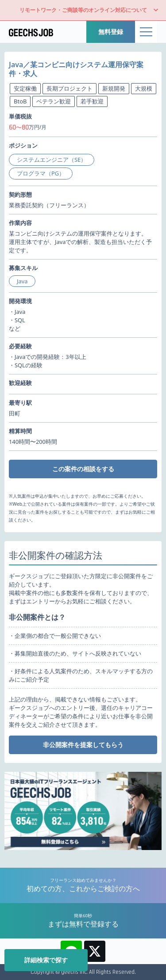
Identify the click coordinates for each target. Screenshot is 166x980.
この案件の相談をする (83, 469)
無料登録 (111, 32)
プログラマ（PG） (41, 173)
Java (22, 281)
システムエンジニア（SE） (52, 160)
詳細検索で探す (46, 960)
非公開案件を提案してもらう (83, 745)
